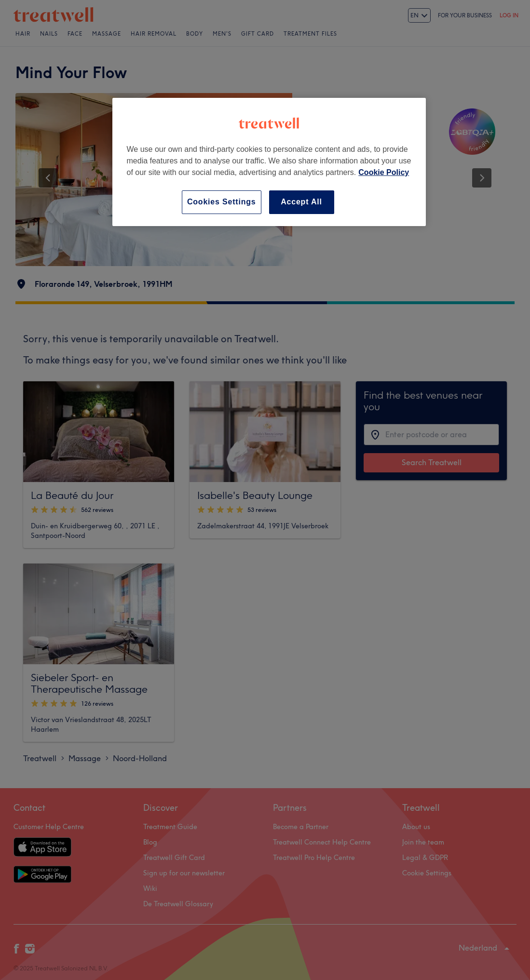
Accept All (301, 202)
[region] (269, 162)
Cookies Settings (222, 202)
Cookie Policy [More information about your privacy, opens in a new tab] (384, 172)
